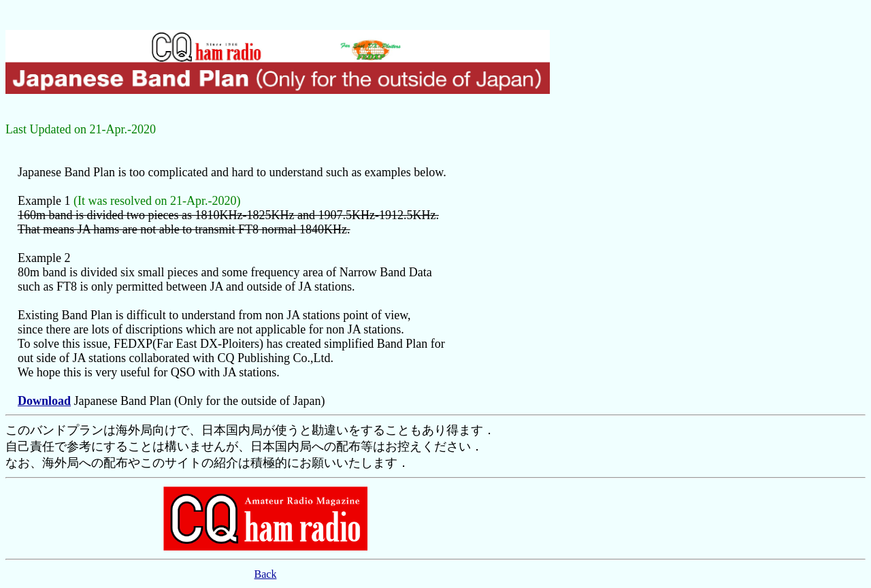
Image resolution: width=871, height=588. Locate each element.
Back (266, 574)
